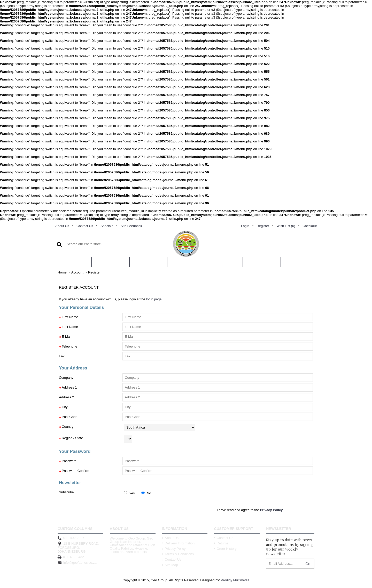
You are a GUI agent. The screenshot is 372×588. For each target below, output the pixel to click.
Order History (225, 549)
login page (154, 299)
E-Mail (67, 337)
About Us (170, 538)
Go (308, 564)
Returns (221, 543)
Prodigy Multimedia (235, 580)
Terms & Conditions (178, 554)
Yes (129, 493)
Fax (62, 356)
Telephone (69, 346)
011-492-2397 (71, 538)
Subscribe (66, 492)
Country (68, 427)
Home (62, 272)
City (65, 407)
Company (66, 378)
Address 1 (69, 387)
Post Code (70, 417)
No (146, 493)
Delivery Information (178, 543)
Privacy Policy (174, 549)
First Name (70, 317)
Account (77, 272)
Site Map (170, 565)
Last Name (70, 327)
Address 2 (67, 397)
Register (94, 272)
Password (69, 461)
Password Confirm (75, 471)
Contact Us (172, 559)
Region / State (72, 438)
